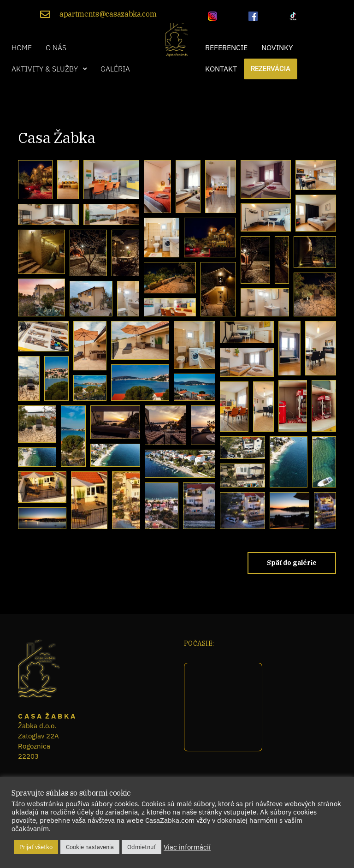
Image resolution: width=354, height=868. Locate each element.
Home (22, 48)
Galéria (115, 69)
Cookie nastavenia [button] (90, 847)
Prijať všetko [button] (36, 847)
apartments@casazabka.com (108, 14)
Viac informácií (187, 847)
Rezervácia (271, 69)
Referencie (226, 48)
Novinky (277, 48)
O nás (56, 48)
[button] (49, 69)
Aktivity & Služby (49, 69)
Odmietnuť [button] (142, 847)
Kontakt (221, 69)
